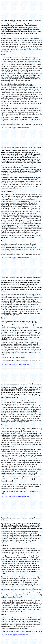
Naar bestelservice (24, 128)
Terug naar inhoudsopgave (9, 128)
